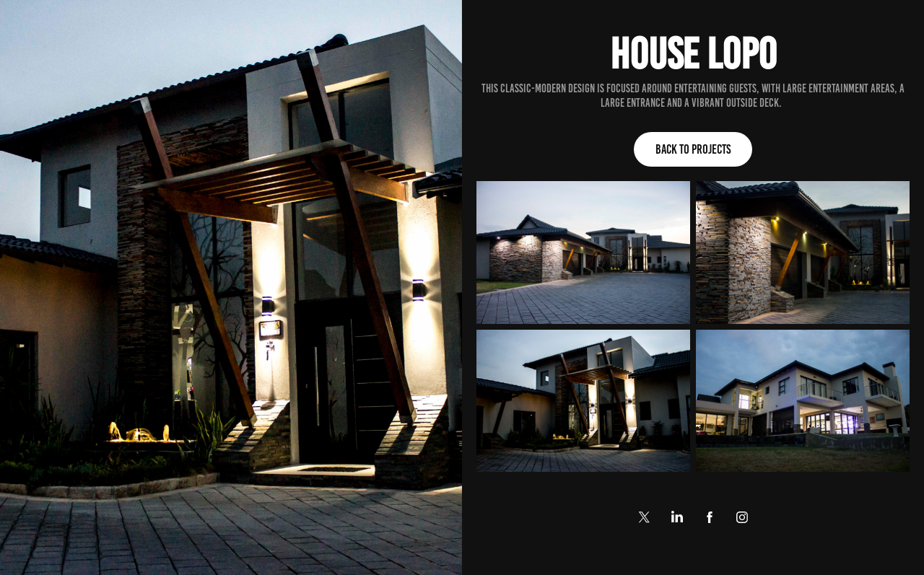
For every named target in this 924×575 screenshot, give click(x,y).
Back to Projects (693, 149)
